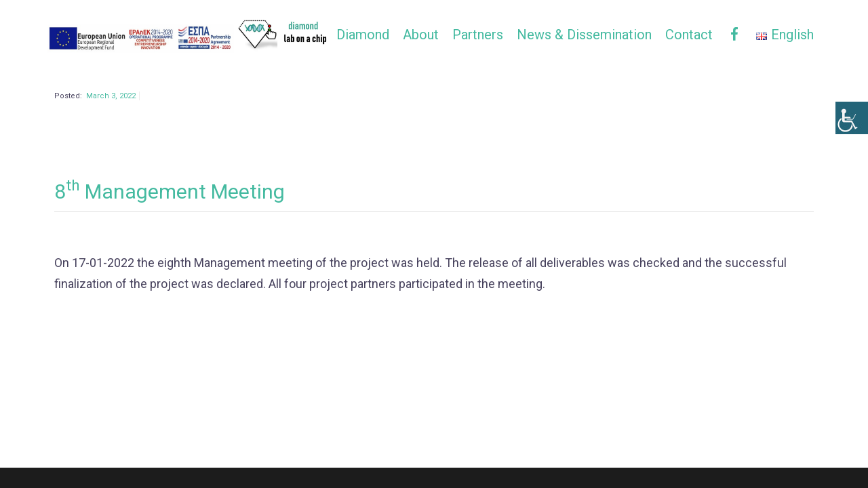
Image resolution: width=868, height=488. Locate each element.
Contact (689, 35)
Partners (478, 35)
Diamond (363, 35)
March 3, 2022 (111, 121)
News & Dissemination (584, 35)
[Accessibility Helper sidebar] (852, 118)
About (421, 35)
